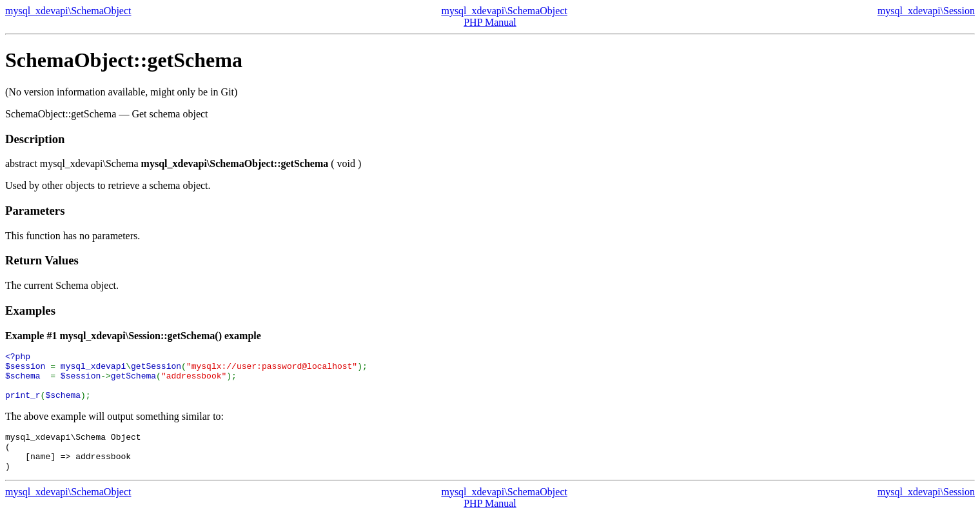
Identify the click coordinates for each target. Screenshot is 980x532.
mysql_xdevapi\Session (926, 11)
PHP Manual (490, 22)
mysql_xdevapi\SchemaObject (68, 11)
